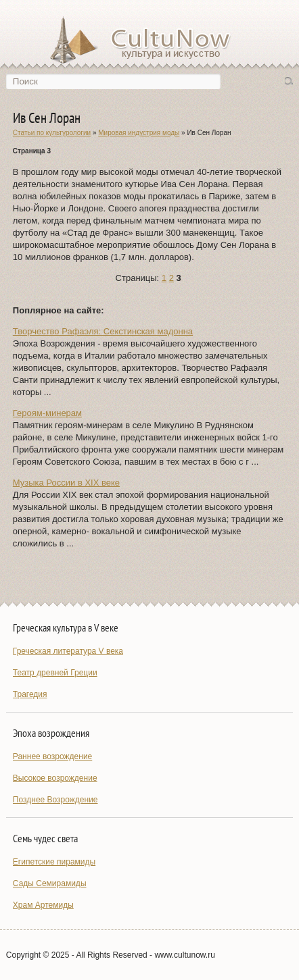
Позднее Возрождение (55, 800)
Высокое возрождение (55, 778)
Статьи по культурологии (52, 133)
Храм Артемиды (43, 905)
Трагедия (30, 694)
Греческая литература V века (68, 651)
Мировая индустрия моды (139, 133)
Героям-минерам (47, 413)
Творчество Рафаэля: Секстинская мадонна (103, 331)
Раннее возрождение (52, 756)
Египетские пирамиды (54, 862)
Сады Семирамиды (50, 883)
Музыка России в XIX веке (66, 483)
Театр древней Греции (55, 673)
